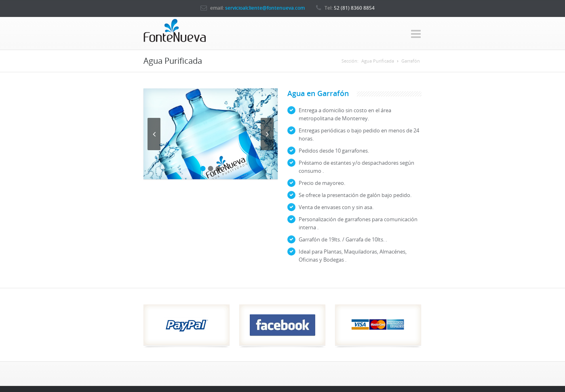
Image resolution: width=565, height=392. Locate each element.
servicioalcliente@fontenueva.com (265, 8)
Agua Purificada (378, 61)
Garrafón (411, 61)
